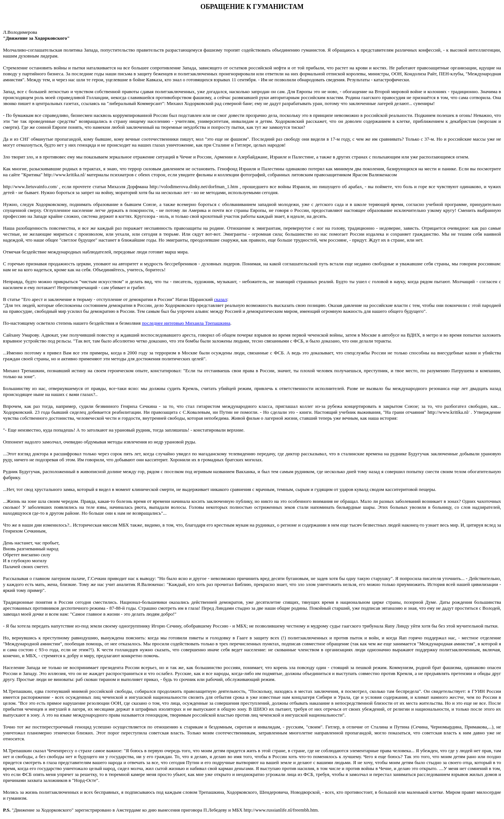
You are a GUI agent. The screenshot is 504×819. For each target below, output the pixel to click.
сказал (221, 299)
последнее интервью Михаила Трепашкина (186, 323)
